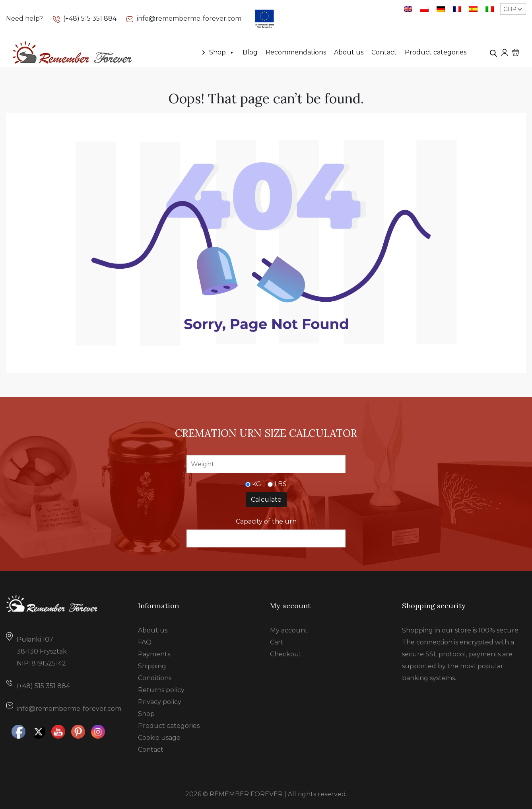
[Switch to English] (408, 9)
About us (349, 52)
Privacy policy (160, 702)
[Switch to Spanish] (473, 9)
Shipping (152, 666)
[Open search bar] (493, 52)
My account (289, 630)
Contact (384, 52)
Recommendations (296, 52)
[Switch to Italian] (490, 9)
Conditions (155, 678)
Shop (222, 52)
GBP (510, 9)
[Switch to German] (441, 9)
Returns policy (161, 690)
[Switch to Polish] (424, 9)
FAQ (145, 642)
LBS (281, 484)
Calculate (266, 500)
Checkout (286, 654)
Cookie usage (159, 738)
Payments (154, 654)
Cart (277, 642)
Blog (250, 52)
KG (257, 484)
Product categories (436, 52)
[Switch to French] (457, 9)
